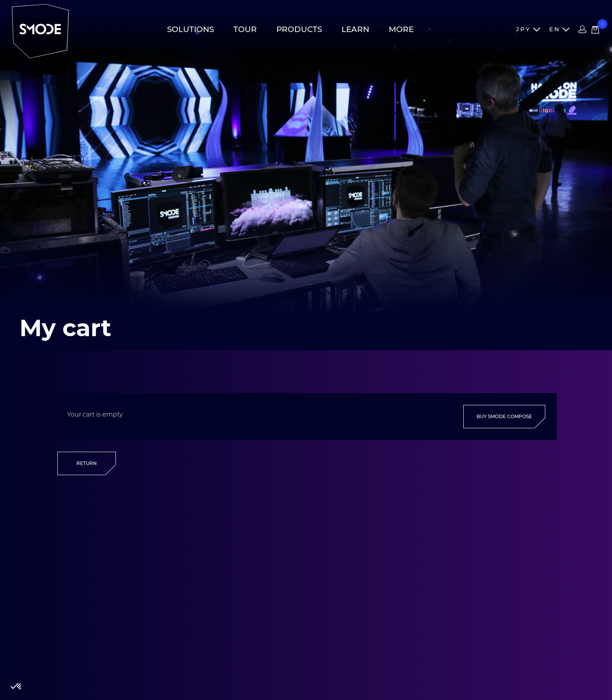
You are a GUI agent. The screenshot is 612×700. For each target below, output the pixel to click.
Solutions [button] (190, 29)
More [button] (401, 29)
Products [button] (299, 29)
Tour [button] (245, 29)
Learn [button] (355, 29)
